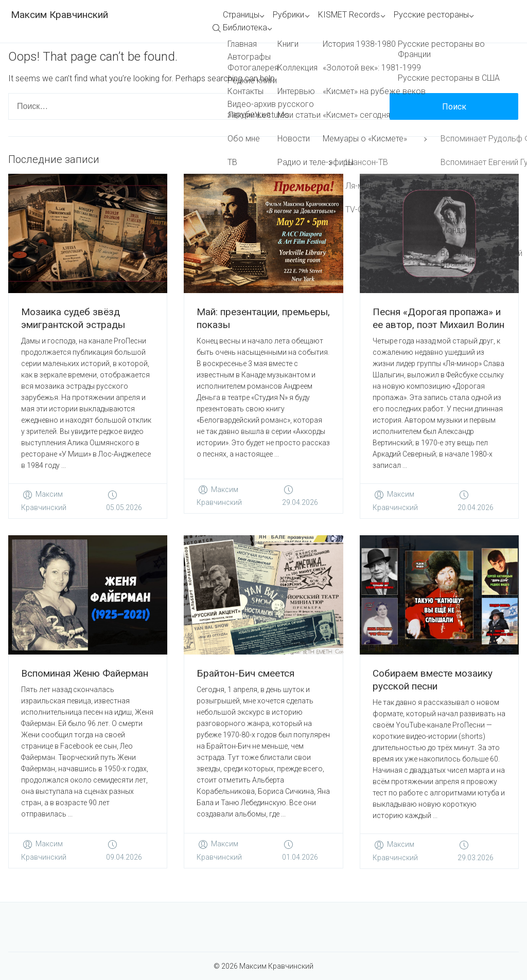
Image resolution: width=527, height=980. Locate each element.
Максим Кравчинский (59, 15)
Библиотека (245, 28)
